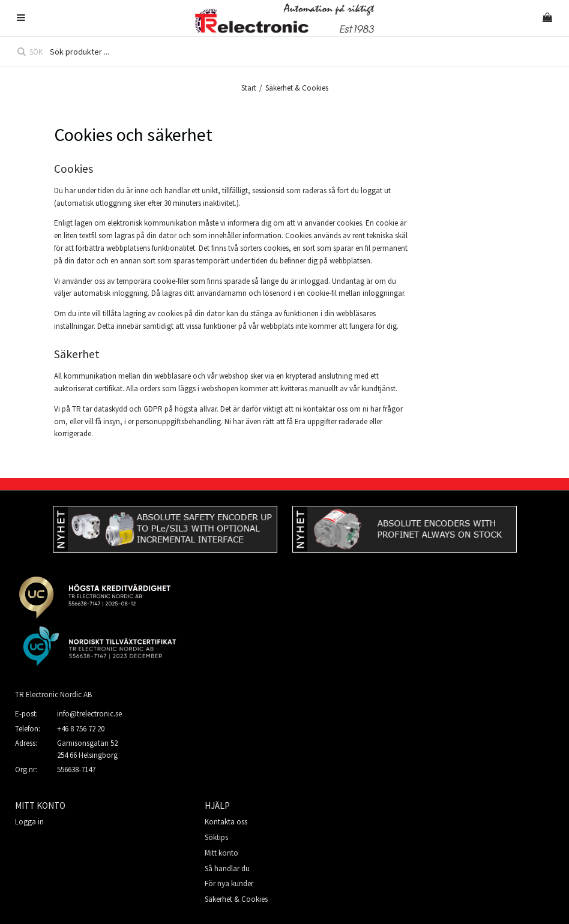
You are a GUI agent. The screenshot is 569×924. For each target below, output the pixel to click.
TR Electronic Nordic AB (53, 694)
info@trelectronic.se (89, 714)
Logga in (29, 822)
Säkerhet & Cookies (236, 899)
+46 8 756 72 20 (81, 729)
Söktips (216, 837)
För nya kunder (229, 883)
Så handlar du (227, 868)
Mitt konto (221, 853)
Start (249, 88)
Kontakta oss (226, 822)
